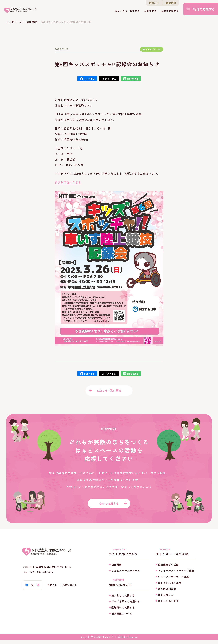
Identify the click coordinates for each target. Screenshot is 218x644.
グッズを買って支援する (126, 605)
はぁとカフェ (166, 599)
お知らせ (154, 3)
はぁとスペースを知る (127, 11)
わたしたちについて (129, 556)
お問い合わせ (72, 589)
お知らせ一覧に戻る (109, 391)
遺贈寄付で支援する (123, 611)
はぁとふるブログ (168, 605)
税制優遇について (122, 617)
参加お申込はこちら (68, 182)
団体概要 (117, 569)
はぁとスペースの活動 (176, 556)
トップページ (14, 22)
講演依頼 (171, 3)
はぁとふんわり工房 (170, 587)
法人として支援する (123, 599)
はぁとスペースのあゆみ (126, 575)
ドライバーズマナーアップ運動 (176, 575)
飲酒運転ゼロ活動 (168, 569)
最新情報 (32, 22)
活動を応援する (170, 11)
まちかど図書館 (167, 593)
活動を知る (150, 11)
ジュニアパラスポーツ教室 (174, 581)
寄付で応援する (204, 9)
